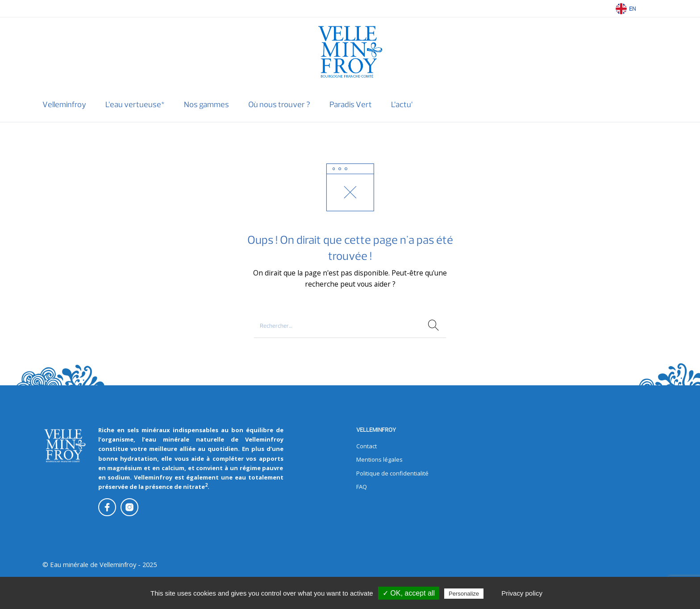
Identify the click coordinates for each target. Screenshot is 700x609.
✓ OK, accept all (409, 593)
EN (632, 9)
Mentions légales (379, 459)
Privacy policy (522, 593)
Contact (367, 446)
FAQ (362, 487)
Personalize (464, 594)
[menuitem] (64, 105)
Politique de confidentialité (392, 473)
